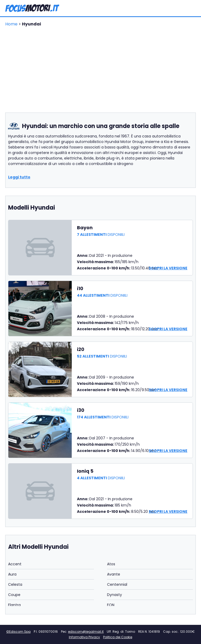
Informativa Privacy (84, 637)
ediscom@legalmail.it (86, 632)
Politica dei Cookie (118, 637)
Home (12, 24)
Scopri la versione (168, 268)
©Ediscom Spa (18, 632)
